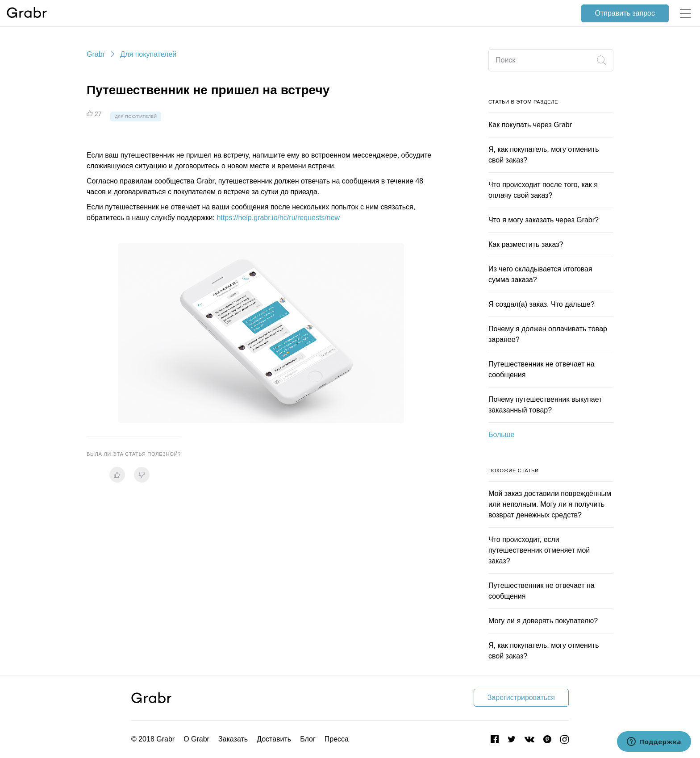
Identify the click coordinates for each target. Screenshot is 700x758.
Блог (308, 739)
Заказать (233, 739)
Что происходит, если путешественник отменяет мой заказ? (539, 550)
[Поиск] (551, 60)
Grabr (96, 54)
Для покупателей (148, 54)
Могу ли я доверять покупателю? (543, 621)
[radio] (117, 475)
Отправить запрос (625, 13)
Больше (501, 435)
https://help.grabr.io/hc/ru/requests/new (278, 218)
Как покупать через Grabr (530, 125)
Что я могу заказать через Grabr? (544, 220)
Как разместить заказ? (526, 244)
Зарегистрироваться (521, 698)
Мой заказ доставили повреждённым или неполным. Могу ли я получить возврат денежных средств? (550, 504)
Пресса (337, 739)
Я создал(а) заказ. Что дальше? (542, 304)
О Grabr (196, 739)
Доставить (274, 739)
